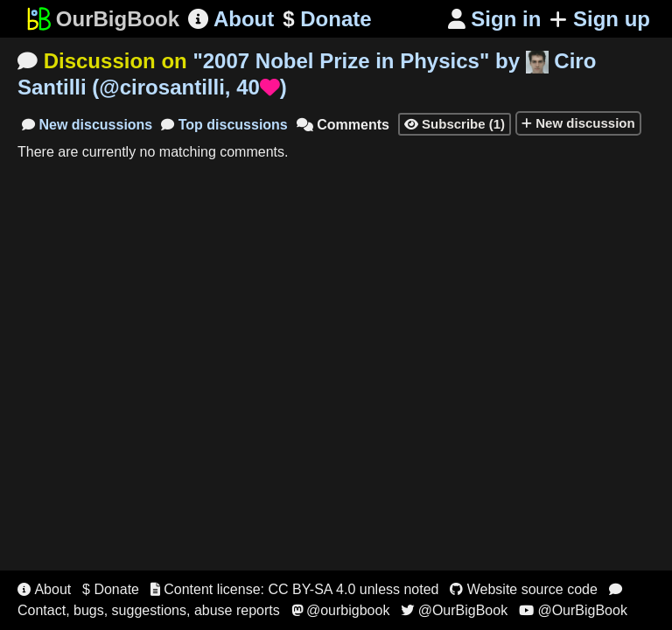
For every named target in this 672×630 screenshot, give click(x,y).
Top (224, 125)
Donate (327, 19)
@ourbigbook (341, 610)
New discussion (578, 123)
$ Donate (111, 589)
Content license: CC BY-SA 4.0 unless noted (295, 589)
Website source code (524, 589)
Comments (343, 125)
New (87, 125)
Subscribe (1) (455, 124)
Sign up (600, 19)
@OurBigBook (454, 610)
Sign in (495, 19)
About (231, 19)
